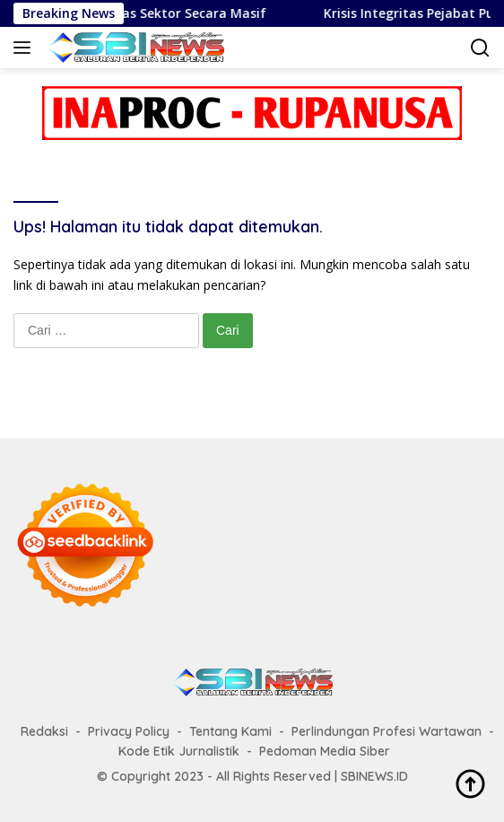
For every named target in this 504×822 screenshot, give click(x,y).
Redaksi (44, 731)
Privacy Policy (129, 731)
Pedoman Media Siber (325, 751)
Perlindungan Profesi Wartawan (387, 731)
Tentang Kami (230, 731)
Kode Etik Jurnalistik (179, 751)
